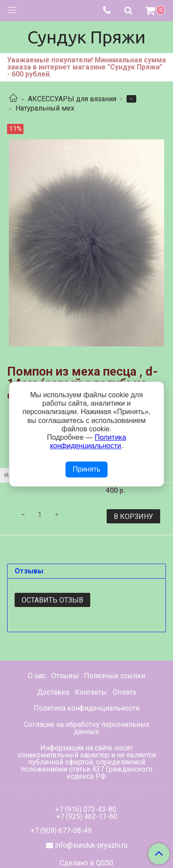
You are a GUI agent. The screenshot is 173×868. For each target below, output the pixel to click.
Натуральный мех (45, 108)
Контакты (91, 692)
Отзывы (65, 676)
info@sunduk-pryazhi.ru (91, 845)
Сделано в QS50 (86, 863)
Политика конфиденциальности (86, 708)
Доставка (53, 692)
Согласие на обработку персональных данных (87, 728)
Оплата (124, 692)
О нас (37, 676)
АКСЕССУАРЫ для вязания (72, 99)
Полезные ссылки (115, 676)
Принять (86, 470)
